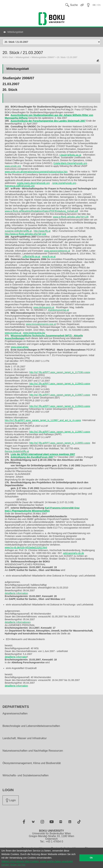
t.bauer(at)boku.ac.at (70, 155)
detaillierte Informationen (18, 622)
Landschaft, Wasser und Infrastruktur (25, 738)
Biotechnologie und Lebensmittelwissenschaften (31, 726)
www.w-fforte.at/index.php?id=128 (71, 217)
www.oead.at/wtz (20, 347)
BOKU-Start (8, 57)
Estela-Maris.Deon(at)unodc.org (70, 163)
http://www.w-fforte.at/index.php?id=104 (25, 234)
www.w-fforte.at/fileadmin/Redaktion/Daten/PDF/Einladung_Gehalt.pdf (41, 211)
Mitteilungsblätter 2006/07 (43, 57)
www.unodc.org (13, 166)
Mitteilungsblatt (15, 32)
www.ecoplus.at (13, 333)
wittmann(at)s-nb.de (73, 553)
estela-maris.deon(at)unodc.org (33, 183)
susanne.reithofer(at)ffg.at (18, 231)
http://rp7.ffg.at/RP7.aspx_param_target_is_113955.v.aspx (60, 443)
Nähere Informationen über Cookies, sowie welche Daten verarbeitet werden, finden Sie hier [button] (37, 863)
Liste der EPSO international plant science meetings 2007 (43, 454)
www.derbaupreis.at (44, 307)
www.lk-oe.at (49, 256)
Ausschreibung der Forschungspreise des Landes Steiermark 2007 (48, 121)
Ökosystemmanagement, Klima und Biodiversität (32, 763)
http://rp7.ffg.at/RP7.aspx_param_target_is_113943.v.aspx (60, 384)
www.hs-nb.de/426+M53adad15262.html (26, 547)
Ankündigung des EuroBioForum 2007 (32, 457)
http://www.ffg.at (42, 231)
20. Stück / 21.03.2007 (67, 57)
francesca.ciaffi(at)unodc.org (20, 186)
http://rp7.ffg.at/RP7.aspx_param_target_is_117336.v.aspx (60, 372)
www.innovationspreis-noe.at (41, 324)
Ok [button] (91, 858)
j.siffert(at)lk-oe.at (31, 256)
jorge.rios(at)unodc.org (64, 183)
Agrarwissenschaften (15, 714)
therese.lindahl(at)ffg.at (17, 451)
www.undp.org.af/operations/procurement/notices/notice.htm (36, 172)
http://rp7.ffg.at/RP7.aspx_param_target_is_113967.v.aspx (60, 395)
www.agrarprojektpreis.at (57, 251)
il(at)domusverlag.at (59, 310)
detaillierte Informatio (16, 657)
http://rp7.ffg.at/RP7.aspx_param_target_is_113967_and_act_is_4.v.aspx (43, 420)
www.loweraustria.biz (34, 333)
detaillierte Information (16, 593)
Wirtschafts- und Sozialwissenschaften (26, 775)
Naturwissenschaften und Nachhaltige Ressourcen (33, 751)
